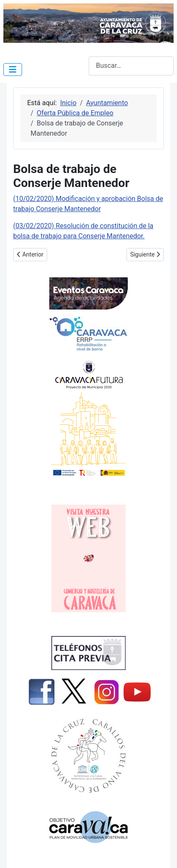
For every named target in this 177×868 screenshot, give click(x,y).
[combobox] (131, 66)
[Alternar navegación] (13, 70)
